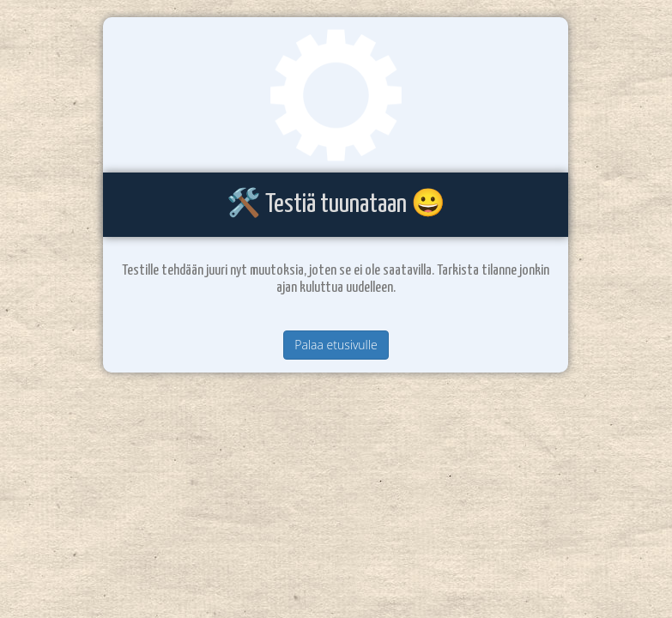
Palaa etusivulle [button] (336, 345)
